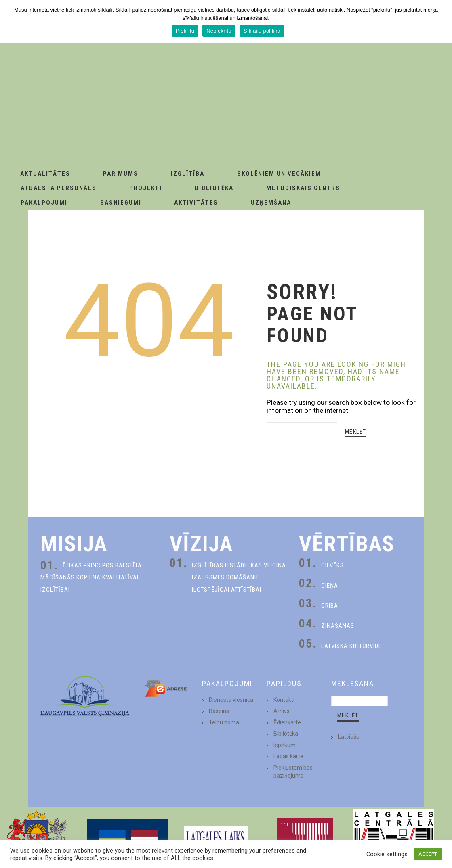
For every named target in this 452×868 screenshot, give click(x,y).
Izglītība (188, 174)
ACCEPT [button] (428, 854)
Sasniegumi (121, 203)
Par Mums (121, 174)
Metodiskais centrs (303, 188)
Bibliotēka (214, 188)
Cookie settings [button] (387, 854)
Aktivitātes (196, 203)
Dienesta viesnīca (231, 700)
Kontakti (284, 700)
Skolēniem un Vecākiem (279, 174)
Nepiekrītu (219, 31)
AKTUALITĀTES (45, 174)
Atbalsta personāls (59, 188)
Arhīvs (282, 711)
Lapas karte (288, 756)
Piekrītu (185, 31)
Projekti (146, 188)
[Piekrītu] (442, 21)
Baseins (219, 711)
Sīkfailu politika (262, 31)
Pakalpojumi (44, 203)
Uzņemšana (271, 203)
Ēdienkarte (287, 722)
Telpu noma (224, 722)
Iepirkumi (285, 745)
